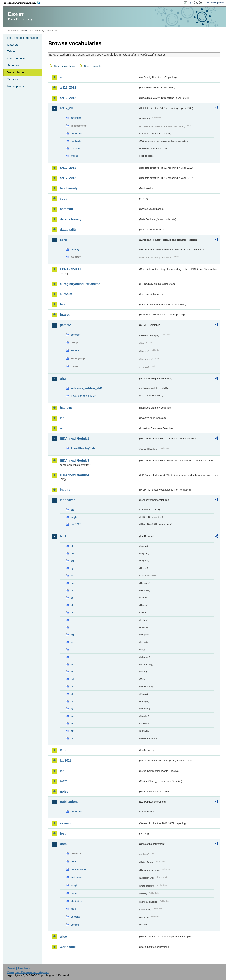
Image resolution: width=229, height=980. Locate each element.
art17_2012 (68, 168)
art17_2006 (68, 108)
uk (72, 738)
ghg (63, 379)
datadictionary (71, 219)
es (72, 613)
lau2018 (66, 761)
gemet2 (65, 325)
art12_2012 (68, 88)
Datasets (13, 45)
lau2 (63, 750)
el (72, 605)
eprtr (63, 240)
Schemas (13, 65)
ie (72, 642)
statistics (76, 901)
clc (72, 510)
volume (75, 925)
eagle (74, 517)
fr (72, 627)
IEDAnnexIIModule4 (74, 475)
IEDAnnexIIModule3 (74, 461)
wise (63, 936)
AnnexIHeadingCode (83, 448)
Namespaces (15, 86)
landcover (67, 500)
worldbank (68, 947)
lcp (62, 771)
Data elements (16, 59)
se (72, 716)
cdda (64, 199)
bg (72, 561)
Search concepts (93, 66)
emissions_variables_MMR (87, 388)
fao (62, 304)
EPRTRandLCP (71, 269)
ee (72, 598)
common (66, 209)
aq (62, 77)
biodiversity (69, 188)
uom (63, 844)
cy (72, 568)
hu (72, 635)
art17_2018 (68, 178)
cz (72, 576)
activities (76, 118)
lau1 (63, 536)
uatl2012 (76, 524)
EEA (23, 3)
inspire (65, 490)
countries (76, 134)
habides (66, 408)
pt (72, 701)
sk (72, 731)
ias (62, 418)
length (74, 885)
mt (72, 679)
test (63, 834)
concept (75, 335)
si (72, 724)
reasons (75, 148)
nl (72, 687)
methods (76, 141)
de (72, 583)
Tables (11, 51)
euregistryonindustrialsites (80, 284)
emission (76, 877)
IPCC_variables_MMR (83, 396)
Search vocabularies (64, 66)
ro (72, 709)
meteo (74, 893)
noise (64, 791)
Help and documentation (23, 38)
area (73, 862)
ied (62, 428)
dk (72, 590)
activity (75, 249)
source (75, 350)
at (72, 546)
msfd (64, 781)
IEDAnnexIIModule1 (74, 438)
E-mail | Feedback (19, 968)
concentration (79, 869)
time (73, 909)
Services (13, 79)
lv (72, 672)
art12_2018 (68, 98)
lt (71, 657)
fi (71, 620)
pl (72, 694)
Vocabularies (16, 72)
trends (74, 156)
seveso (65, 823)
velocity (75, 917)
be (72, 554)
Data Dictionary (37, 31)
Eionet (23, 31)
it (71, 650)
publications (69, 802)
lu (72, 664)
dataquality (68, 229)
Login (190, 3)
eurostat (66, 294)
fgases (65, 315)
